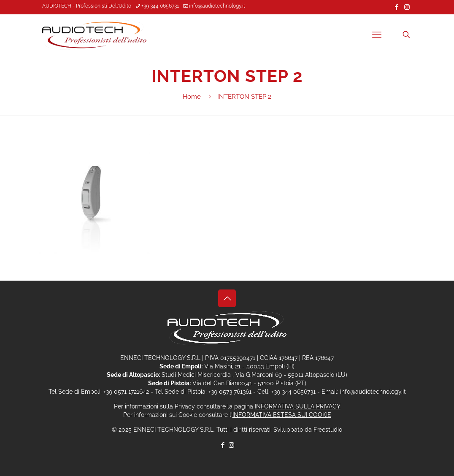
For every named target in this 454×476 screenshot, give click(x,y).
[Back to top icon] (227, 298)
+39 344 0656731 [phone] (160, 6)
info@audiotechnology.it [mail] (217, 6)
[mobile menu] (377, 35)
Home (192, 97)
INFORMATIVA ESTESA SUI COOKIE (282, 415)
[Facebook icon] (396, 7)
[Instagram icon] (407, 7)
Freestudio (328, 430)
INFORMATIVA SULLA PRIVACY (298, 406)
